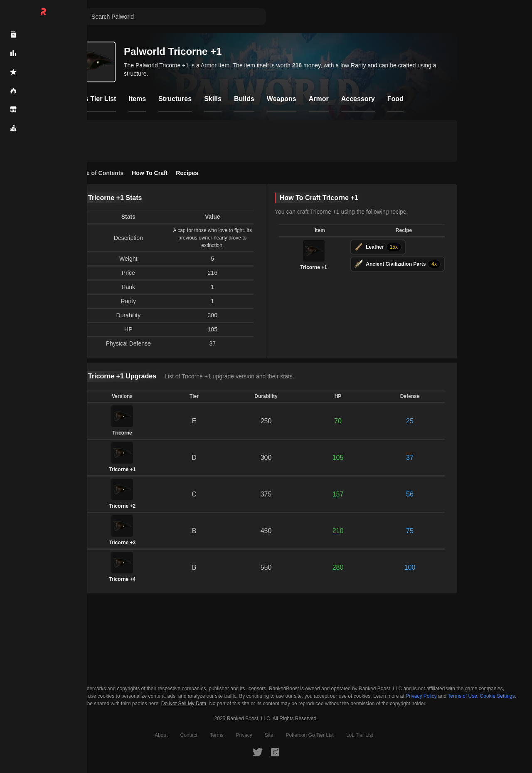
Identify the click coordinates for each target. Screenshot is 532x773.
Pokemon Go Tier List (310, 735)
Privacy (244, 735)
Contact (188, 735)
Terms (217, 735)
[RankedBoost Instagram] (275, 752)
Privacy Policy (421, 696)
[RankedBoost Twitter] (258, 752)
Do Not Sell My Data (184, 704)
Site (269, 735)
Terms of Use (462, 696)
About (161, 735)
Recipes (187, 173)
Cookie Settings (498, 696)
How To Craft (150, 173)
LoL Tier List (360, 735)
